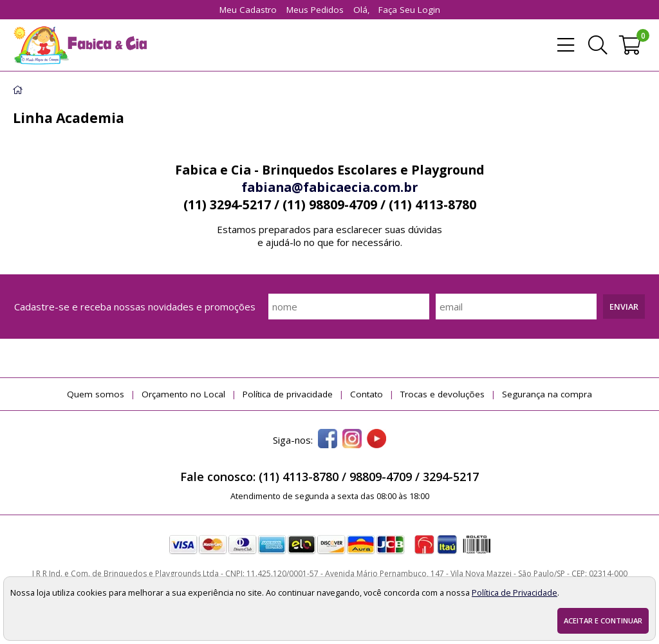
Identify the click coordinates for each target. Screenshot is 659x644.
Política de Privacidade (515, 592)
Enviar (624, 307)
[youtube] (376, 440)
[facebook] (328, 440)
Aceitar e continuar (603, 620)
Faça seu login (409, 10)
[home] (80, 45)
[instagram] (352, 440)
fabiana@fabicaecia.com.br (329, 187)
